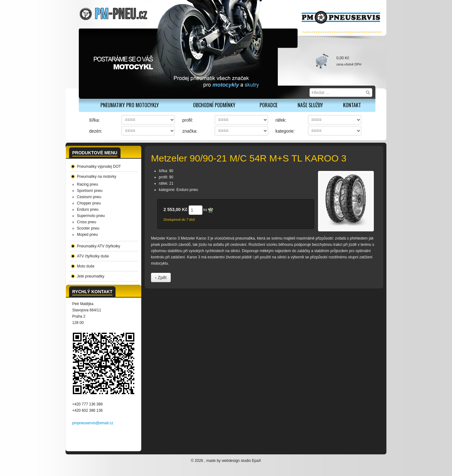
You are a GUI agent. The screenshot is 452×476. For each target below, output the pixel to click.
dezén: (96, 131)
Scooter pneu (88, 228)
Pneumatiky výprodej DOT (99, 167)
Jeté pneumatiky (91, 276)
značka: (190, 131)
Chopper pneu (89, 203)
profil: (188, 120)
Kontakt (352, 105)
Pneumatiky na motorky (97, 177)
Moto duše (86, 266)
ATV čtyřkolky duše (93, 256)
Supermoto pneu (91, 216)
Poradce (269, 105)
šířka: (94, 120)
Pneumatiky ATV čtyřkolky (99, 246)
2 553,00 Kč (175, 209)
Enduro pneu (88, 209)
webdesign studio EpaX (241, 461)
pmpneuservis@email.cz (93, 423)
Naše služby (310, 105)
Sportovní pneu (90, 191)
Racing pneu (87, 184)
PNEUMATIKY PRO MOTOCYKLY (130, 105)
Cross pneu (86, 222)
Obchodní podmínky (214, 105)
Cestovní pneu (89, 197)
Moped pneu (87, 235)
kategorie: (285, 131)
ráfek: (281, 120)
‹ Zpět (161, 278)
